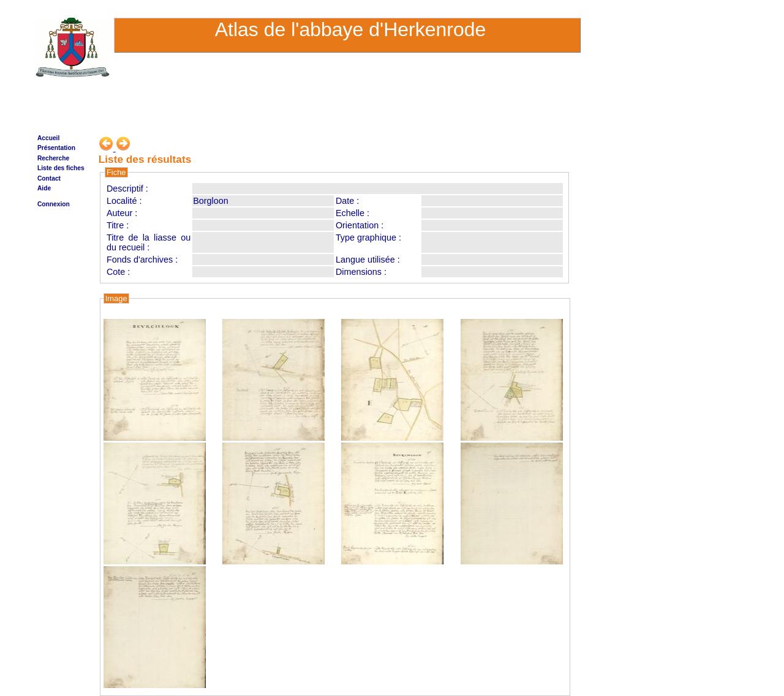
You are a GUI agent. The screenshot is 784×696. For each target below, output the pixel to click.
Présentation (56, 148)
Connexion (54, 204)
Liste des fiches (61, 168)
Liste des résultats (145, 159)
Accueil (48, 138)
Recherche (53, 158)
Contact (49, 178)
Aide (44, 188)
